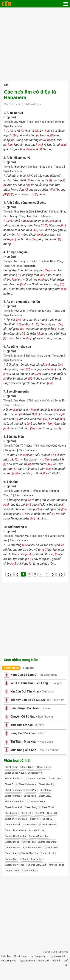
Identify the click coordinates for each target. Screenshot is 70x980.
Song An (18, 356)
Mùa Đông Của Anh (23, 750)
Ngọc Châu (46, 742)
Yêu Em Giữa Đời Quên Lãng (29, 683)
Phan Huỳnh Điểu (24, 212)
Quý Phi (39, 725)
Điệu (7, 85)
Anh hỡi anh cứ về (18, 158)
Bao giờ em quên (18, 392)
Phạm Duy (20, 167)
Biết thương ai (18, 527)
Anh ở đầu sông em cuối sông (26, 203)
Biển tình (13, 482)
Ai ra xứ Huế (15, 113)
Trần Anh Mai (21, 536)
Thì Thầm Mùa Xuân (24, 742)
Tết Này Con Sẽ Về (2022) (28, 700)
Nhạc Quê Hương (56, 446)
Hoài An (47, 708)
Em (64, 401)
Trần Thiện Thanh (49, 750)
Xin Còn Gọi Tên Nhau (25, 691)
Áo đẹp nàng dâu (18, 252)
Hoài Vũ (42, 212)
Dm (63, 311)
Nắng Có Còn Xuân (23, 733)
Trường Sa (56, 683)
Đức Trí (42, 733)
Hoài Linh (19, 311)
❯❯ (60, 574)
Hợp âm (28, 668)
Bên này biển (15, 437)
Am (29, 216)
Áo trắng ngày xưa (19, 347)
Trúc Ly (33, 261)
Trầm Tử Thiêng (23, 446)
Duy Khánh (20, 122)
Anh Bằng (19, 261)
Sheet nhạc (11, 668)
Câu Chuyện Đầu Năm (25, 708)
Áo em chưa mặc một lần (23, 302)
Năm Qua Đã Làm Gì (24, 675)
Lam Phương (21, 491)
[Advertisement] (35, 44)
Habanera (16, 126)
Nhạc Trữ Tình (50, 491)
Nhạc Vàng (46, 122)
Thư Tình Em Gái (22, 725)
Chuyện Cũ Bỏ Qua (23, 717)
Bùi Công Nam (48, 675)
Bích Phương (45, 717)
